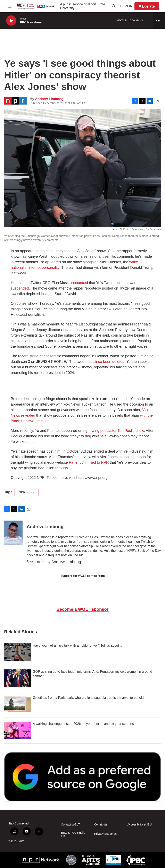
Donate (148, 6)
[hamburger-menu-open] (10, 6)
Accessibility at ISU (139, 825)
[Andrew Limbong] (13, 533)
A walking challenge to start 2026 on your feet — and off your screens (83, 724)
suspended (20, 288)
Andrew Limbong (49, 99)
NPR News (27, 492)
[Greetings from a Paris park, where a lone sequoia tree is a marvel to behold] (17, 704)
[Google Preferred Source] (82, 777)
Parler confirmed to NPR (89, 462)
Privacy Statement (106, 834)
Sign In (126, 6)
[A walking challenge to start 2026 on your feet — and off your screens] (17, 730)
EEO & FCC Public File (73, 834)
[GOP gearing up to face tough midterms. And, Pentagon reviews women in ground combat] (17, 678)
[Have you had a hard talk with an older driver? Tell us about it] (17, 652)
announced (79, 283)
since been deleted (109, 362)
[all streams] (159, 21)
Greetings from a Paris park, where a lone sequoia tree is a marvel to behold (88, 698)
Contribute (101, 825)
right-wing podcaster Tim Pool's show (114, 431)
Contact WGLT (71, 825)
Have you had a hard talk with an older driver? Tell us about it (77, 646)
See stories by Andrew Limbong (54, 562)
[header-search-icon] (114, 6)
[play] (11, 21)
